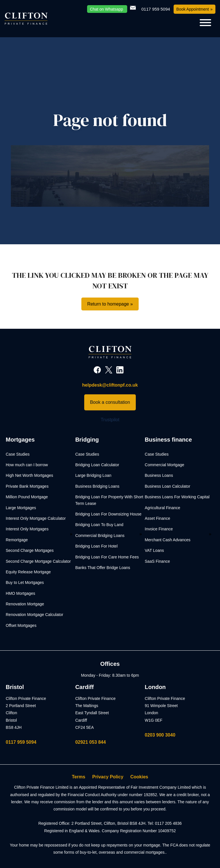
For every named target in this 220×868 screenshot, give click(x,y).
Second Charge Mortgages (30, 550)
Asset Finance (157, 518)
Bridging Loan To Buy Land (99, 525)
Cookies (139, 777)
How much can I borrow (27, 465)
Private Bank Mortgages (27, 486)
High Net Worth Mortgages (29, 475)
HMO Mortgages (20, 593)
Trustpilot (110, 420)
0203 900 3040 (160, 735)
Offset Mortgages (21, 625)
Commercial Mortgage (164, 465)
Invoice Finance (159, 529)
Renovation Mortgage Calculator (35, 615)
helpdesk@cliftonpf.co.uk (110, 385)
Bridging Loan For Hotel (97, 546)
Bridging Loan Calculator (97, 465)
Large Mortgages (21, 508)
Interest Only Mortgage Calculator (36, 518)
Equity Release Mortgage (28, 572)
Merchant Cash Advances (168, 540)
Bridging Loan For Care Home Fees (107, 557)
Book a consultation (110, 402)
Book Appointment (193, 9)
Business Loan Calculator (167, 486)
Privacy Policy (108, 777)
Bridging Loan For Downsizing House (108, 514)
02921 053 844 (91, 742)
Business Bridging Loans (97, 486)
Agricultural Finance (162, 508)
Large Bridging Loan (93, 475)
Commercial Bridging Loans (100, 536)
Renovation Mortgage (25, 604)
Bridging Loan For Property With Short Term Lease (109, 500)
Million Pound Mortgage (27, 497)
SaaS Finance (157, 561)
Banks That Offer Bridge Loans (103, 568)
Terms (79, 777)
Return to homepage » (110, 304)
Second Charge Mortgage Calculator (38, 561)
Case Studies (18, 454)
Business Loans (159, 475)
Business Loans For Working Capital (177, 497)
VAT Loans (154, 550)
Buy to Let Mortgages (25, 582)
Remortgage (17, 540)
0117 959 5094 (21, 742)
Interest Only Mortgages (27, 529)
